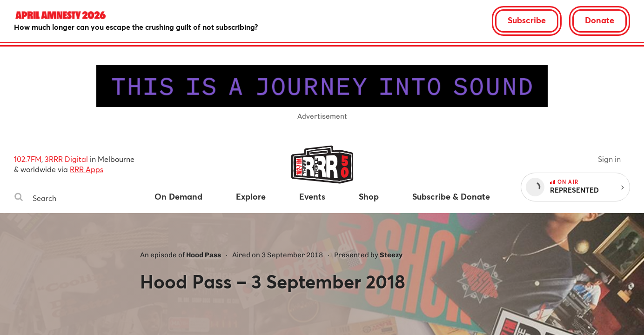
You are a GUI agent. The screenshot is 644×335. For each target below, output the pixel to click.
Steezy (391, 255)
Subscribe (527, 20)
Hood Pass (204, 255)
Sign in (609, 159)
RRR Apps (87, 169)
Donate (600, 20)
